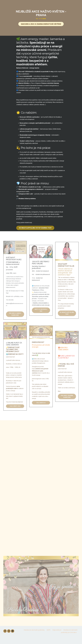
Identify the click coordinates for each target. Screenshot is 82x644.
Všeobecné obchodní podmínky (34, 637)
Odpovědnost (57, 637)
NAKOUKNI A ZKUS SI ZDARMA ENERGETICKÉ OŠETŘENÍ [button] (41, 24)
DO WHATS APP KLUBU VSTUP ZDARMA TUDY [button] (35, 235)
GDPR (48, 637)
